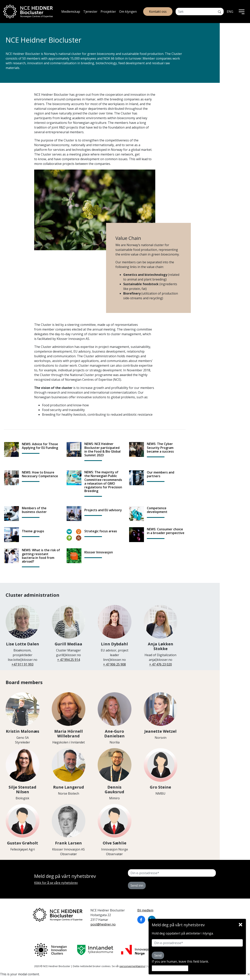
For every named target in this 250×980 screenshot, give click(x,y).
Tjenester (90, 12)
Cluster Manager (69, 641)
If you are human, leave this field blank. (180, 961)
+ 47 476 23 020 (161, 664)
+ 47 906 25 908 (114, 664)
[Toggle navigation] (242, 12)
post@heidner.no (103, 924)
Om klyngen (128, 12)
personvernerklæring (132, 966)
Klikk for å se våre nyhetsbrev (56, 883)
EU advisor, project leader (115, 643)
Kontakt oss (158, 12)
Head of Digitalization (161, 643)
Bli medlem (145, 910)
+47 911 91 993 (22, 664)
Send (158, 955)
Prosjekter (108, 12)
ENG (230, 12)
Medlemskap (71, 12)
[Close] (241, 924)
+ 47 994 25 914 (69, 660)
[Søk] (220, 12)
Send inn (137, 885)
